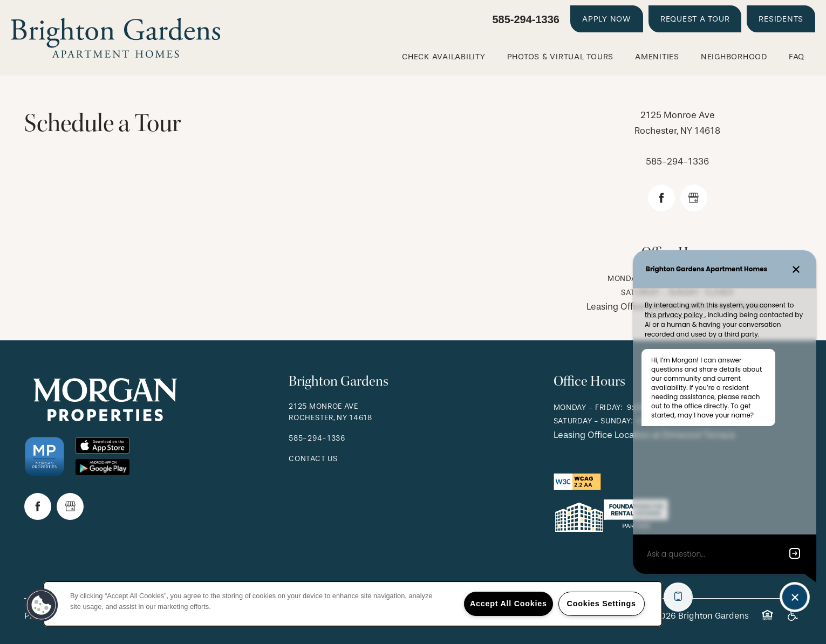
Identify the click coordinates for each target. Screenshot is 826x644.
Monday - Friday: (588, 407)
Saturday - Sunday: (593, 421)
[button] (607, 19)
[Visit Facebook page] (661, 198)
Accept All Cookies (508, 604)
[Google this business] (694, 198)
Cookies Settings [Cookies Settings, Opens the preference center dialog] (602, 604)
